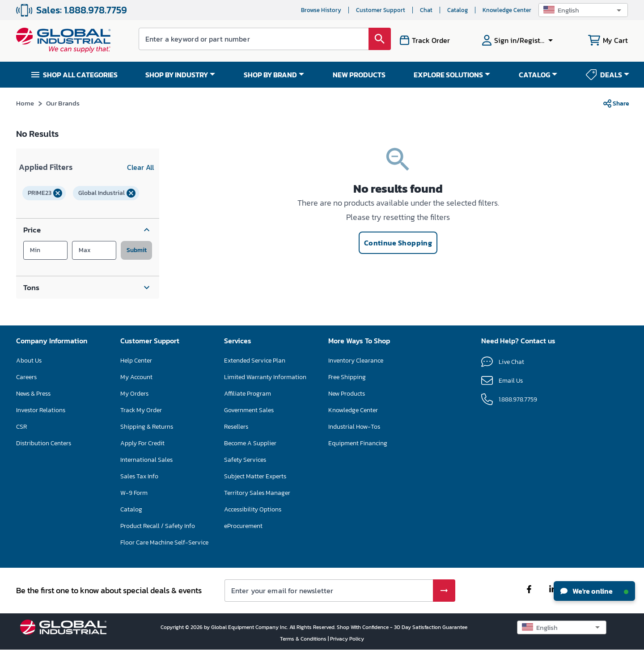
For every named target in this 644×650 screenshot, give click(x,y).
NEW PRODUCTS (359, 75)
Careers (26, 377)
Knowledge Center (507, 10)
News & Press (33, 394)
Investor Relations (41, 410)
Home (25, 103)
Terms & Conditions (304, 639)
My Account (136, 377)
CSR (21, 427)
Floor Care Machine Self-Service (164, 542)
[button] (583, 10)
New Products (347, 394)
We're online (594, 591)
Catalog (458, 10)
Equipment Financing (358, 443)
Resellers (236, 427)
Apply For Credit (142, 443)
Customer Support (381, 10)
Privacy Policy (347, 639)
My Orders (134, 394)
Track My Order (141, 410)
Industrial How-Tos (354, 427)
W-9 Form (134, 493)
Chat (426, 10)
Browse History (321, 10)
